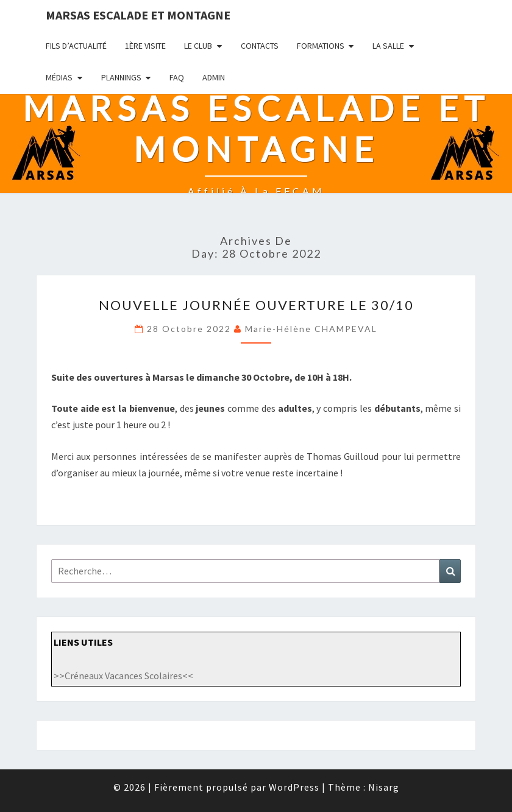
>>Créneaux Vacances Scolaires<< (123, 676)
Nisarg (384, 787)
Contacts (260, 46)
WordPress (294, 787)
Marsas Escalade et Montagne (138, 15)
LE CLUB (198, 46)
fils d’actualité (76, 46)
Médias (59, 77)
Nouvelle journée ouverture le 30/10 (256, 305)
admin (214, 77)
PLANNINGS (121, 77)
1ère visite (145, 46)
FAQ (177, 77)
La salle (388, 46)
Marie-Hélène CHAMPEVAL (311, 329)
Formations (321, 46)
